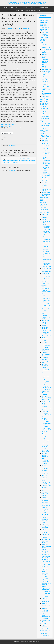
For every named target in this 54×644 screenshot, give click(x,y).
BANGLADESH (45, 309)
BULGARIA (44, 324)
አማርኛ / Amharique (46, 506)
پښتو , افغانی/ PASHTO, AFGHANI (46, 443)
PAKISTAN (44, 435)
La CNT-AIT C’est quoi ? (44, 7)
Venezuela (44, 492)
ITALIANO (44, 396)
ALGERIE (44, 219)
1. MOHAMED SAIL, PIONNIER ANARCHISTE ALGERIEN (47, 225)
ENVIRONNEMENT (45, 102)
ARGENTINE (45, 280)
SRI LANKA (45, 467)
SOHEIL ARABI (47, 388)
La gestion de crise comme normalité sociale (45, 118)
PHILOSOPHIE (44, 204)
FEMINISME (43, 107)
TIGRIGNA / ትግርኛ (46, 482)
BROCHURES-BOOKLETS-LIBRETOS (44, 41)
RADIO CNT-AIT (44, 209)
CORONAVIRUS (12, 146)
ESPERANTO (44, 105)
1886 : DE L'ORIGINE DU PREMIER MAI (45, 531)
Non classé (43, 203)
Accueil (6, 7)
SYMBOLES (45, 36)
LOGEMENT (43, 132)
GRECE (44, 363)
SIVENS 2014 (45, 103)
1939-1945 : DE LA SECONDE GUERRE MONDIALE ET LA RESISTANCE (46, 587)
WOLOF (44, 504)
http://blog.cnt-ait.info (7, 126)
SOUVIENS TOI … (45, 507)
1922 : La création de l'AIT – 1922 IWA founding (46, 566)
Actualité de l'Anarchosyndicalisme (27, 3)
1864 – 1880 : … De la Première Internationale (46, 516)
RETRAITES (45, 179)
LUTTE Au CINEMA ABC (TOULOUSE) (46, 152)
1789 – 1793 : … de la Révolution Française (46, 511)
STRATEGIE (43, 624)
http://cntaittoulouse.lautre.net (9, 125)
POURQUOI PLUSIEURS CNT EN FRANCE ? (46, 80)
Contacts (25, 7)
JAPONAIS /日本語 (46, 398)
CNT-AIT (19, 28)
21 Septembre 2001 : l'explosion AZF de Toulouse (46, 123)
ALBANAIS (44, 218)
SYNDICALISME (44, 629)
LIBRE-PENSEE (44, 130)
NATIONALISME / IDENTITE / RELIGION (45, 199)
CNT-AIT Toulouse (46, 70)
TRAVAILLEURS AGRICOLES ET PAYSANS (46, 194)
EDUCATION (45, 139)
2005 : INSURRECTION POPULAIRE (46, 617)
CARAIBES (44, 326)
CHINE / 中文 (45, 329)
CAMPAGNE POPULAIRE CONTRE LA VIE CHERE (27, 10)
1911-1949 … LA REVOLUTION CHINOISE (46, 541)
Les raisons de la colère (15, 7)
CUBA (43, 337)
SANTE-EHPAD (46, 181)
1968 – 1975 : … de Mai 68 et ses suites (46, 605)
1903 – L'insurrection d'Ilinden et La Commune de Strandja (46, 299)
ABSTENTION (44, 19)
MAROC (44, 418)
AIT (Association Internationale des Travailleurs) (45, 22)
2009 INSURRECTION (47, 376)
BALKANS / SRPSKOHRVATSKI (46, 292)
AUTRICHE (44, 285)
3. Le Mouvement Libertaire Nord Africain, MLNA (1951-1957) (47, 240)
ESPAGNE (44, 352)
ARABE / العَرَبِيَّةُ (45, 273)
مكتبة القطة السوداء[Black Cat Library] (46, 277)
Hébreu (45, 395)
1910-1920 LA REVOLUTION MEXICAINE (45, 536)
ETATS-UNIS (45, 358)
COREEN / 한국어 (46, 336)
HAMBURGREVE (46, 140)
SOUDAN (44, 465)
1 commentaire (26, 28)
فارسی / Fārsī (46, 390)
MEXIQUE (44, 420)
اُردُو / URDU (46, 440)
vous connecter (11, 170)
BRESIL (44, 319)
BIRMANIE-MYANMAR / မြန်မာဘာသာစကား (46, 315)
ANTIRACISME (44, 38)
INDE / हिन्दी (44, 364)
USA (43, 491)
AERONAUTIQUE (46, 137)
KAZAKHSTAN (45, 400)
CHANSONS (43, 44)
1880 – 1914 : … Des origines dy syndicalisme (46, 526)
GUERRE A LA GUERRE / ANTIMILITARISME (45, 113)
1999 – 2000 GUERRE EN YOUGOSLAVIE (47, 305)
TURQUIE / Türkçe (46, 486)
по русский (46, 460)
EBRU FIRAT (45, 339)
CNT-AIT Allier (45, 61)
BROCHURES (33, 7)
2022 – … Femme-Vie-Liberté (46, 381)
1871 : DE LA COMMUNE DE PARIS (45, 521)
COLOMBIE (45, 334)
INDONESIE (45, 366)
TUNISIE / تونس (45, 484)
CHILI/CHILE (45, 327)
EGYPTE (44, 341)
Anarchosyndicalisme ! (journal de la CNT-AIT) (46, 51)
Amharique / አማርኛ (46, 272)
